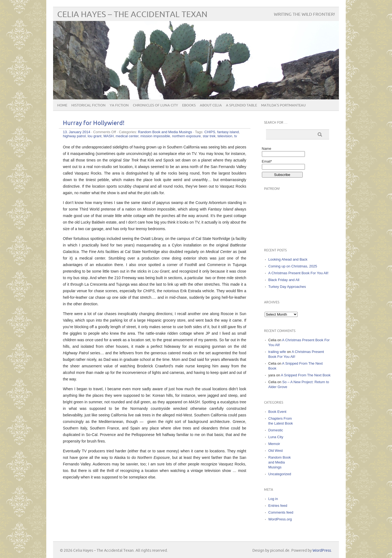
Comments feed (281, 512)
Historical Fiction (88, 105)
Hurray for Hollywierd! (94, 123)
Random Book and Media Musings (165, 132)
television (225, 136)
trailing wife (277, 352)
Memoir (274, 444)
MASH (109, 136)
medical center (127, 136)
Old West (276, 451)
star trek (209, 136)
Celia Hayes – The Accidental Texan (132, 15)
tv (235, 136)
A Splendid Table (241, 105)
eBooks (189, 105)
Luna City (276, 437)
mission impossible (155, 136)
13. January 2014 (76, 132)
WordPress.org (280, 519)
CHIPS (210, 132)
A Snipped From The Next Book (306, 375)
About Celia (211, 105)
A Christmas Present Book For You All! (298, 273)
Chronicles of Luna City (155, 105)
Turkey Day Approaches (287, 287)
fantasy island (228, 132)
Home (62, 105)
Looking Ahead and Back (288, 259)
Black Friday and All (284, 280)
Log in (273, 499)
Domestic (276, 430)
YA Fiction (119, 105)
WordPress (322, 551)
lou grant (95, 136)
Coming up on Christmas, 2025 (293, 266)
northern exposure (186, 136)
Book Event (278, 412)
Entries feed (278, 506)
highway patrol (74, 136)
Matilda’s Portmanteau (283, 105)
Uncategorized (280, 474)
